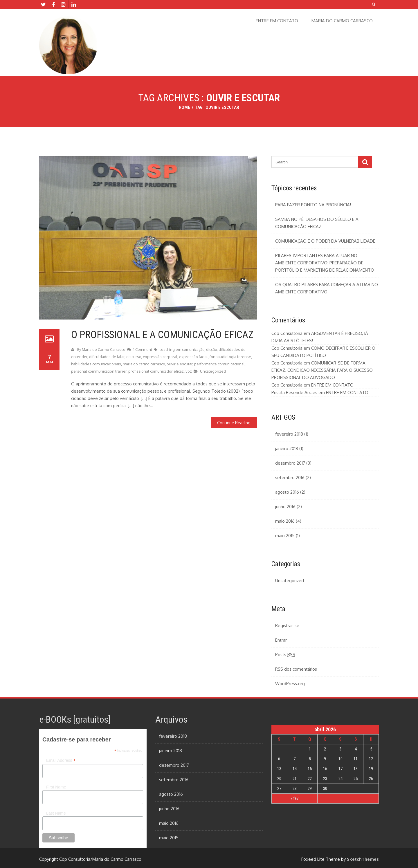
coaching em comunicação (182, 349)
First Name (56, 787)
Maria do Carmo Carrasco (104, 349)
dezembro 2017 (290, 463)
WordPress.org (290, 684)
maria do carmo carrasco (144, 364)
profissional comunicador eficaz (156, 371)
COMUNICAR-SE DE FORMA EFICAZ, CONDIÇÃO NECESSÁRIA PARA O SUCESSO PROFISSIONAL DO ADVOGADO (322, 370)
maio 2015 (285, 536)
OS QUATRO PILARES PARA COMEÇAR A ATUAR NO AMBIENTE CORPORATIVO (327, 288)
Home (184, 107)
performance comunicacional (219, 364)
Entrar (281, 640)
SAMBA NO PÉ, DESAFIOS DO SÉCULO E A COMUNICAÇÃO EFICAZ (317, 223)
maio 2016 (285, 521)
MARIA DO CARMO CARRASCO (342, 21)
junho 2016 (285, 507)
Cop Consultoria (287, 333)
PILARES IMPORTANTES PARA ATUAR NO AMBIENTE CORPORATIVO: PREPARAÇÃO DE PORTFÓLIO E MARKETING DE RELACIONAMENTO (325, 263)
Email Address (61, 760)
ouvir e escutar (180, 364)
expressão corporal (160, 357)
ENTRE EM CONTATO (277, 21)
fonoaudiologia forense (230, 357)
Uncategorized (213, 371)
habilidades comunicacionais (96, 364)
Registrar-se (287, 626)
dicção (211, 349)
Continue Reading (234, 423)
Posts (285, 655)
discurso (134, 357)
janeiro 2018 (287, 449)
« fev (294, 798)
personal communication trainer (99, 371)
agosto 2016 (287, 492)
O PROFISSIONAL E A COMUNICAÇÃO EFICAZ (162, 335)
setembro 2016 (290, 478)
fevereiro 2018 (289, 434)
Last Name (56, 813)
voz (189, 371)
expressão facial (193, 357)
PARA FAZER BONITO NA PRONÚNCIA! (313, 205)
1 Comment (143, 349)
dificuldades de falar (107, 357)
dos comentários (296, 669)
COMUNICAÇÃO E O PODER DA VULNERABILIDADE (325, 241)
